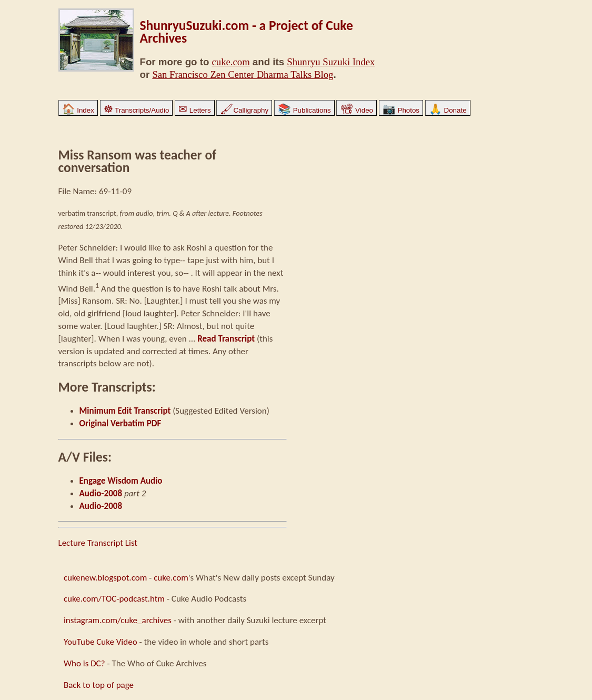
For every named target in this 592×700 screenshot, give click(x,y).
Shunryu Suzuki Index (331, 62)
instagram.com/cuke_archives (118, 620)
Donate (448, 110)
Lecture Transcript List (98, 543)
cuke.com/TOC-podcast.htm (114, 599)
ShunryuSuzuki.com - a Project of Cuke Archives (247, 32)
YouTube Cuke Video (101, 642)
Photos (401, 110)
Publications (304, 110)
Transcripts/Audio (137, 110)
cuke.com (231, 62)
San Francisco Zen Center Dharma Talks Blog (243, 74)
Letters (194, 110)
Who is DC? (84, 663)
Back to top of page (99, 685)
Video (357, 110)
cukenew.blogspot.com (105, 578)
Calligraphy (244, 110)
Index (78, 110)
